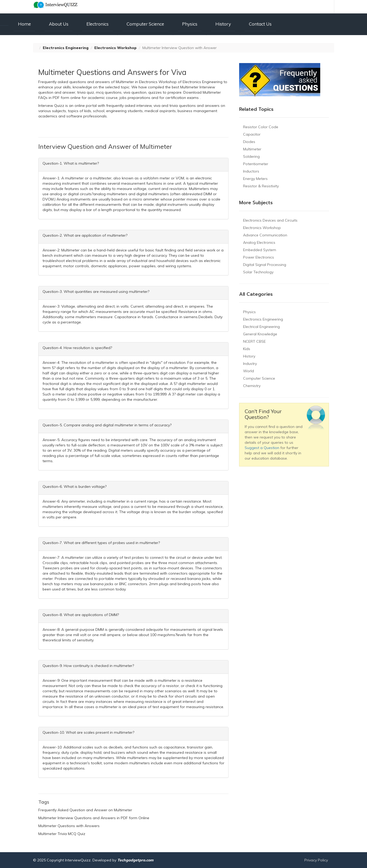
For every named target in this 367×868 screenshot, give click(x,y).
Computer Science (145, 24)
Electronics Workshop (115, 48)
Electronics (97, 24)
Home (24, 24)
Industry (250, 364)
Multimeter (252, 149)
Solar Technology (258, 272)
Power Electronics (259, 257)
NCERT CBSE (254, 341)
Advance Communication (265, 235)
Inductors (251, 171)
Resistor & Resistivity (261, 186)
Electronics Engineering (66, 48)
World (248, 371)
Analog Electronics (259, 242)
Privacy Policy (316, 860)
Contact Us (260, 24)
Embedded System (260, 250)
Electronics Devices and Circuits (270, 220)
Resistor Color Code (261, 127)
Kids (247, 349)
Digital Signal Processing (265, 265)
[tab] (133, 165)
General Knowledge (260, 334)
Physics (190, 24)
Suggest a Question (262, 448)
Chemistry (252, 386)
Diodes (249, 142)
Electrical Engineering (261, 327)
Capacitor (252, 134)
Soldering (251, 156)
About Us (59, 24)
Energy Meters (255, 179)
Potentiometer (256, 164)
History (223, 24)
